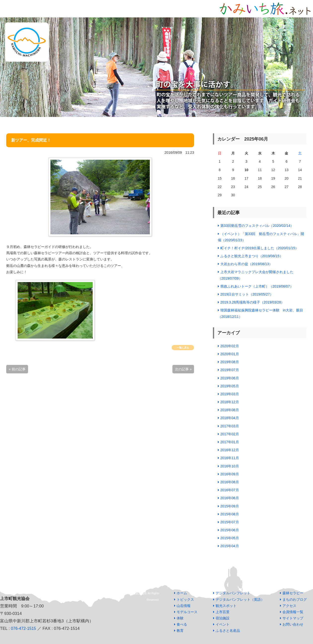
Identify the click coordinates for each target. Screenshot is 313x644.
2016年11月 (230, 458)
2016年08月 (230, 482)
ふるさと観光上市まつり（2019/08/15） (252, 256)
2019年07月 (230, 370)
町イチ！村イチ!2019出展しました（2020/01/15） (259, 248)
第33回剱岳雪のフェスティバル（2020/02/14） (257, 226)
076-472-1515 (24, 628)
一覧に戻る (183, 348)
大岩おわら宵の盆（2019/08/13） (246, 264)
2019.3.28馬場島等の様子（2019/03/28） (252, 302)
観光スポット (226, 606)
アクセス (289, 606)
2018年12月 (230, 402)
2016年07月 (230, 490)
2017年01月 (230, 442)
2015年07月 (230, 522)
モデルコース (187, 612)
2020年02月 (230, 346)
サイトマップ (293, 618)
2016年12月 (230, 450)
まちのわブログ (295, 599)
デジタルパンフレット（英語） (240, 599)
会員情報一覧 (293, 612)
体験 (180, 618)
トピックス (185, 599)
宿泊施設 (223, 618)
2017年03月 (230, 426)
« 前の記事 (17, 369)
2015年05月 (230, 538)
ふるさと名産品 (228, 631)
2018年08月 (230, 410)
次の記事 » (183, 369)
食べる (182, 624)
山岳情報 (184, 606)
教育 (180, 631)
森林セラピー (293, 593)
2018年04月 (230, 418)
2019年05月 (230, 386)
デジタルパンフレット (233, 593)
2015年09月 (230, 506)
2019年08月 (230, 362)
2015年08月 (230, 514)
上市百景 (223, 612)
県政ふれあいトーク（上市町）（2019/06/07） (257, 286)
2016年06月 (230, 498)
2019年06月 (230, 378)
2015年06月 (230, 530)
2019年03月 (230, 394)
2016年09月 (230, 474)
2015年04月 (230, 546)
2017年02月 (230, 434)
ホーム (182, 593)
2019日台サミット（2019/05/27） (247, 294)
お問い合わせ (293, 624)
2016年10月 (230, 466)
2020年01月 (230, 354)
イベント (223, 624)
